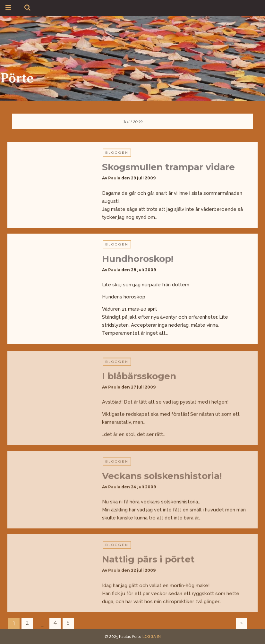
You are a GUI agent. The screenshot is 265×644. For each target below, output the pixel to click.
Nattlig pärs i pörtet (148, 561)
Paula (114, 178)
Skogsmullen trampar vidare (168, 167)
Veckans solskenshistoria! (162, 477)
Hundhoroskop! (138, 259)
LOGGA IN (152, 637)
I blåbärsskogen (139, 377)
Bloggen (117, 153)
